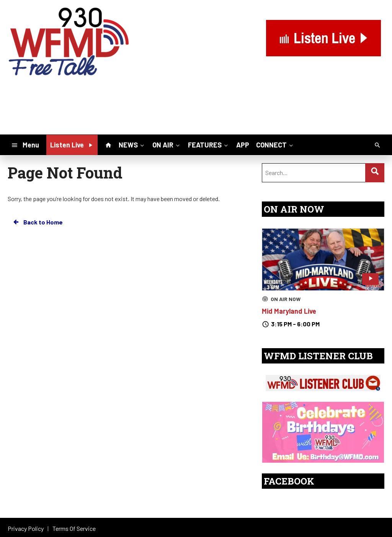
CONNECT (275, 144)
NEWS (132, 144)
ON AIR (167, 144)
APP (243, 145)
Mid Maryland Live (289, 311)
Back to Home (38, 222)
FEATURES (209, 144)
